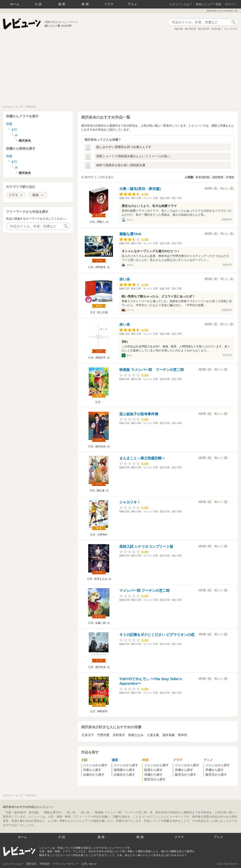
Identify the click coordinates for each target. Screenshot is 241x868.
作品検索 (233, 22)
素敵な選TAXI (130, 234)
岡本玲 (183, 735)
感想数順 (218, 177)
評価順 (230, 177)
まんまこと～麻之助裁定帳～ (142, 458)
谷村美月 (119, 735)
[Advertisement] (120, 70)
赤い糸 (125, 279)
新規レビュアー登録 (209, 4)
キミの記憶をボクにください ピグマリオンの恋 (157, 635)
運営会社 (32, 864)
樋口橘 (179, 29)
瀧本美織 (169, 735)
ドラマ (109, 4)
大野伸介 (103, 535)
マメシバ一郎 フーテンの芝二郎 (145, 590)
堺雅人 (101, 222)
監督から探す (153, 770)
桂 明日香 (191, 29)
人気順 (189, 177)
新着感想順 (203, 177)
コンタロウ (232, 29)
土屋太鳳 (153, 735)
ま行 (14, 130)
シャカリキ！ (130, 502)
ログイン (231, 4)
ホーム (15, 4)
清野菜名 (100, 267)
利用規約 (45, 864)
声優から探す (215, 770)
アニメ (132, 4)
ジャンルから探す (95, 765)
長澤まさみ (101, 579)
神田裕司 (103, 711)
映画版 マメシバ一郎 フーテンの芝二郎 (152, 370)
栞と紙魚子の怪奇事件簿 (139, 414)
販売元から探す (155, 779)
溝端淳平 (100, 358)
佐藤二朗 (100, 623)
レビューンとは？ (181, 4)
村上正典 (103, 312)
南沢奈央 (100, 446)
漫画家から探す (124, 770)
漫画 (62, 4)
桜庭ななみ (136, 735)
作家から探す (92, 770)
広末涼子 (88, 735)
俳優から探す (153, 775)
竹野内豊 (103, 735)
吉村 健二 (218, 29)
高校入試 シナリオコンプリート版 (146, 546)
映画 (86, 4)
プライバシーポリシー (66, 864)
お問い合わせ (89, 864)
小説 (39, 4)
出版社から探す (94, 775)
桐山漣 (101, 490)
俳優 (9, 124)
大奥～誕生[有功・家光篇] (140, 189)
